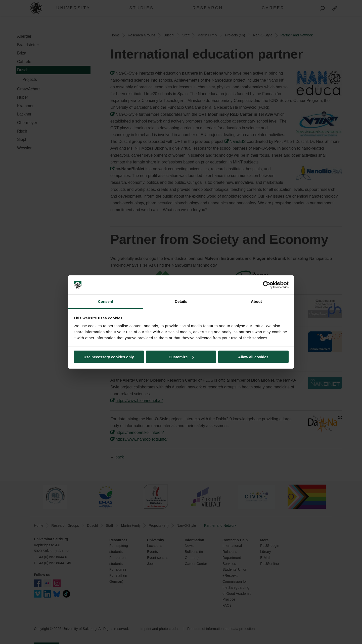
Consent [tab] (106, 301)
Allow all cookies (253, 357)
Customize (181, 357)
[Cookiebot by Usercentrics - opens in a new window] (267, 285)
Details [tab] (181, 301)
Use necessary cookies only (109, 357)
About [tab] (256, 301)
